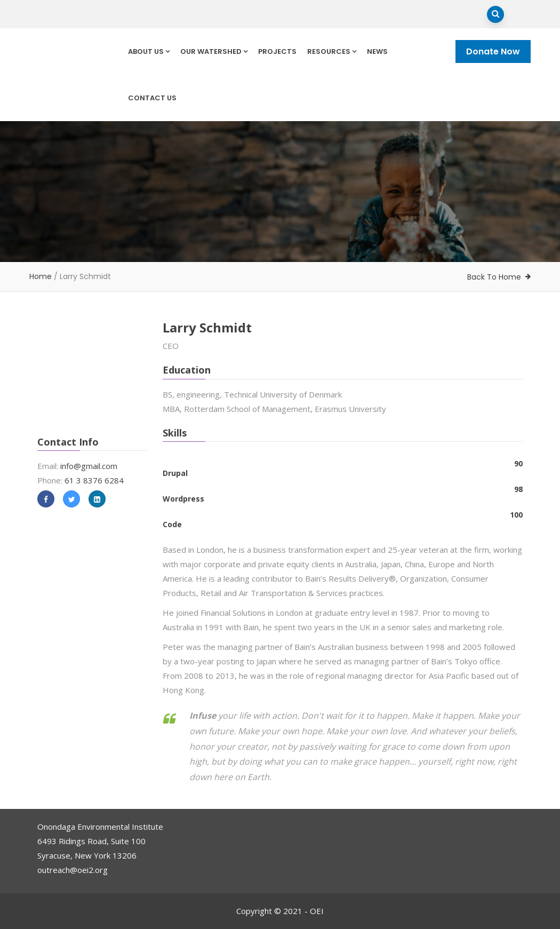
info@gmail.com (89, 466)
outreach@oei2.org (73, 870)
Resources (332, 51)
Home (41, 276)
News (377, 51)
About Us (149, 51)
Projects (277, 51)
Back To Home (494, 277)
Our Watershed (214, 51)
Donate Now (493, 51)
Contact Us (152, 98)
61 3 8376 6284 (94, 480)
